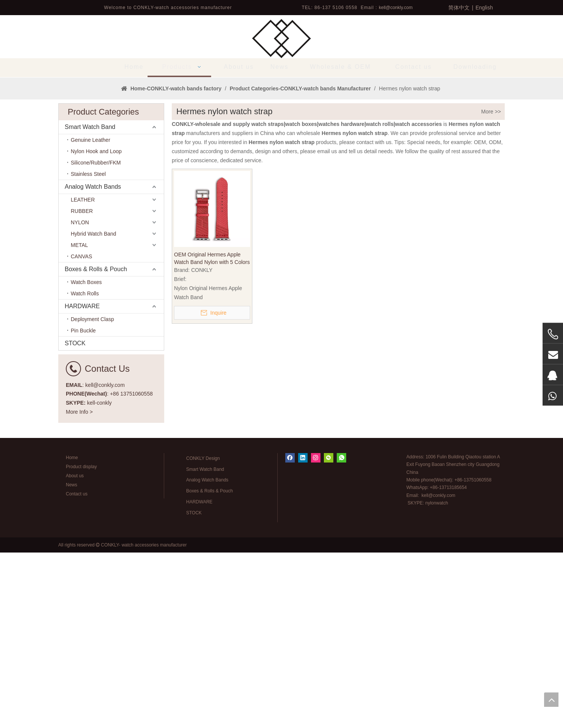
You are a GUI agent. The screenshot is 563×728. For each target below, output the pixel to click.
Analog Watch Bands (93, 362)
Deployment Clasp (92, 495)
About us (75, 651)
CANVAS (82, 432)
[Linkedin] (303, 633)
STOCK (75, 519)
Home (72, 633)
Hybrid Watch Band (93, 409)
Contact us (77, 669)
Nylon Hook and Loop (96, 327)
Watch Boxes (86, 458)
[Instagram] (316, 633)
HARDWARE (82, 482)
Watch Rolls (85, 469)
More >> (491, 287)
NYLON (80, 398)
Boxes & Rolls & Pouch (96, 445)
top (551, 700)
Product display (81, 642)
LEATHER (83, 375)
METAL (79, 421)
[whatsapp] (341, 633)
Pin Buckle (83, 506)
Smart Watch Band (90, 302)
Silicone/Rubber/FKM (96, 338)
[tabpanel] (281, 165)
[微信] (329, 633)
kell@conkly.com (396, 8)
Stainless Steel (88, 349)
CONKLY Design (203, 634)
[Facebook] (290, 633)
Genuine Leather (90, 315)
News (72, 660)
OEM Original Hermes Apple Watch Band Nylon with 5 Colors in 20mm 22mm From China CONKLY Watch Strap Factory (212, 434)
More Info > (79, 587)
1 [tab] (281, 240)
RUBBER (82, 387)
